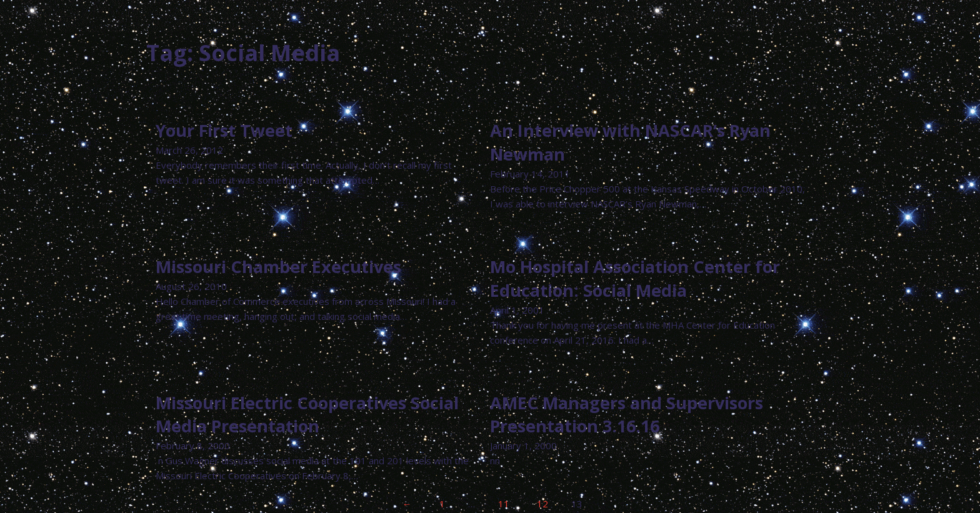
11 (504, 504)
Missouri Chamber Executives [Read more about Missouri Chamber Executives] (278, 266)
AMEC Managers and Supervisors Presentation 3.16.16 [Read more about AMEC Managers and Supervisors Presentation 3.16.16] (627, 415)
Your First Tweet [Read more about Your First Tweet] (224, 130)
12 (542, 504)
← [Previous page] (407, 504)
